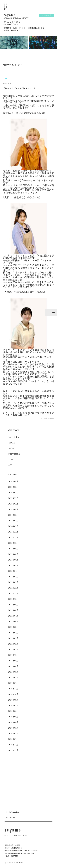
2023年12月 (13, 532)
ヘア (10, 465)
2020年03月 (13, 728)
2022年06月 (13, 621)
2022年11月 (13, 593)
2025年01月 (13, 504)
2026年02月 (13, 492)
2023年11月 (13, 537)
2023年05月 (13, 565)
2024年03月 (13, 515)
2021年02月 (13, 677)
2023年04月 (13, 571)
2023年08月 (13, 554)
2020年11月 (13, 689)
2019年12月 (13, 745)
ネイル (11, 448)
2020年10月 (13, 694)
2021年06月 (13, 666)
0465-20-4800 (12, 22)
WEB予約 (47, 15)
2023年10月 (13, 543)
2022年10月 (13, 599)
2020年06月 (13, 711)
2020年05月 (13, 717)
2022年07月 (13, 616)
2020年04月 (13, 722)
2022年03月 (13, 638)
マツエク (12, 443)
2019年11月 (13, 750)
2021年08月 (13, 661)
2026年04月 (13, 481)
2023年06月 (13, 560)
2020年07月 (13, 705)
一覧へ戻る (49, 418)
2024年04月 (13, 509)
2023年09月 (13, 548)
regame (29, 17)
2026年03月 (13, 487)
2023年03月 (13, 576)
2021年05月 (13, 672)
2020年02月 (13, 733)
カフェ (11, 459)
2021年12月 (13, 655)
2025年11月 (13, 498)
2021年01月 (13, 683)
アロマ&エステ (14, 454)
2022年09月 (13, 604)
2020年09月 (13, 700)
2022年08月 (13, 610)
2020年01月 (13, 739)
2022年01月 (13, 649)
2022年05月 (13, 627)
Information (14, 812)
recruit (12, 818)
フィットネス (14, 437)
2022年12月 (13, 588)
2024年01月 (13, 526)
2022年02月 (13, 644)
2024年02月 (13, 520)
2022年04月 (13, 632)
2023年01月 (13, 582)
